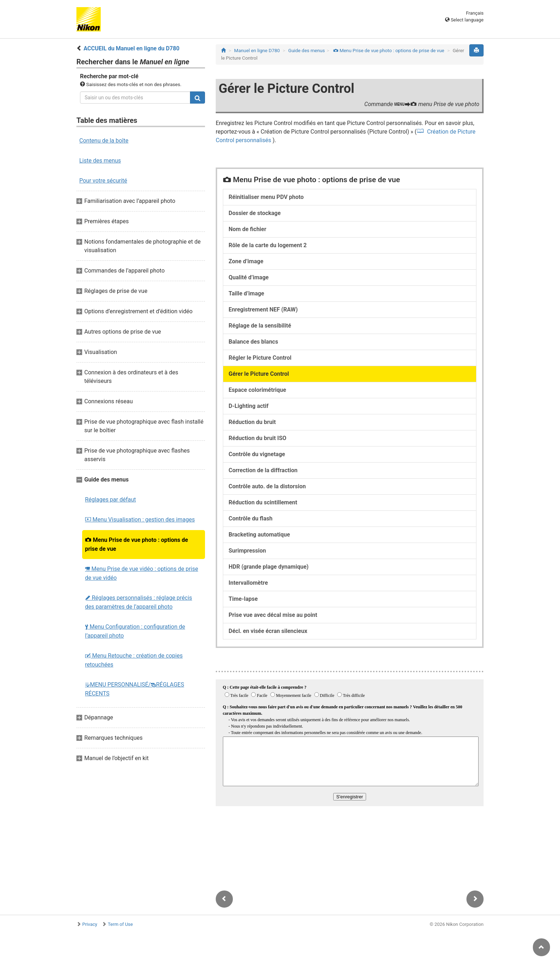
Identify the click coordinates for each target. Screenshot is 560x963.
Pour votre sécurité (103, 181)
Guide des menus (307, 51)
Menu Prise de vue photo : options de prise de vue (136, 544)
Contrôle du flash (251, 518)
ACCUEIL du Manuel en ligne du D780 (131, 48)
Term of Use (120, 924)
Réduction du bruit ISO (257, 438)
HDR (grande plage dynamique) (269, 567)
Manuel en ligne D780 (257, 51)
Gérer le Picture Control (259, 374)
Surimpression (247, 551)
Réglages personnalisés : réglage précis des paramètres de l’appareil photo (139, 602)
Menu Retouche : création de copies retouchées (134, 660)
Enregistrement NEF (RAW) (263, 310)
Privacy (90, 924)
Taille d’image (246, 293)
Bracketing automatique (259, 535)
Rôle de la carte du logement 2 (268, 245)
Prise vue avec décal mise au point (273, 615)
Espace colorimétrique (257, 390)
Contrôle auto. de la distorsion (267, 486)
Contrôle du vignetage (257, 454)
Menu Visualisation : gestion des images (140, 520)
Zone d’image (246, 261)
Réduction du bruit (252, 422)
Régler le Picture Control (260, 358)
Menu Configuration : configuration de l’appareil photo (135, 631)
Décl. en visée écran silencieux (268, 631)
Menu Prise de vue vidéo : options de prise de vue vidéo (142, 573)
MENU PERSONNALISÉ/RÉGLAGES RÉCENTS (134, 689)
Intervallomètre (248, 583)
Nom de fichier (247, 229)
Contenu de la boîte (104, 141)
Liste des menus (100, 161)
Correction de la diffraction (263, 470)
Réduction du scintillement (263, 502)
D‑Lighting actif (249, 406)
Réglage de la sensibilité (260, 326)
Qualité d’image (249, 277)
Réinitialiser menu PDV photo (266, 197)
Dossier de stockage (255, 213)
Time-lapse (243, 599)
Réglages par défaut (111, 500)
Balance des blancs (253, 342)
